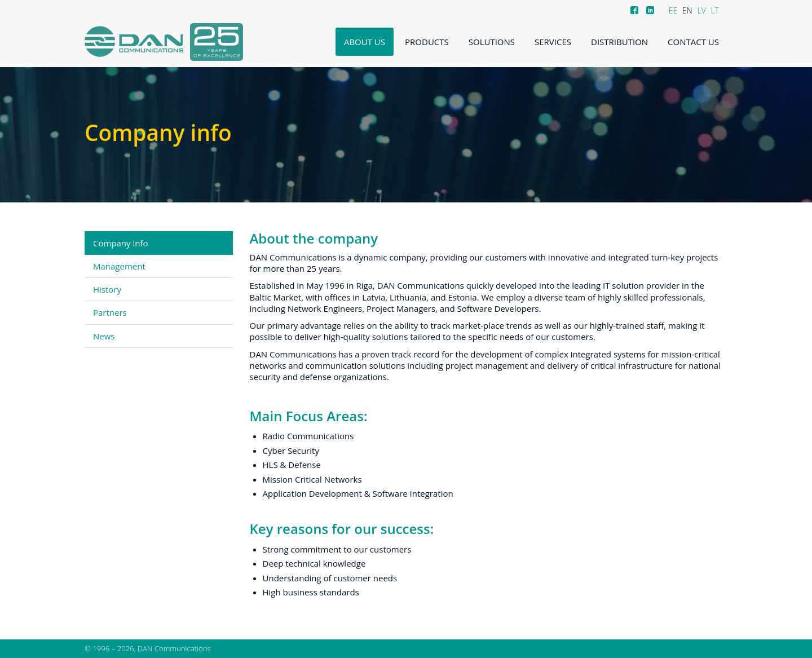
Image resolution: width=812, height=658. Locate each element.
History (107, 289)
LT (715, 10)
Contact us (693, 42)
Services (553, 42)
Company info (121, 243)
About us (365, 42)
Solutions (492, 42)
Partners (110, 312)
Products (427, 42)
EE (673, 10)
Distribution (619, 42)
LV (701, 10)
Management (119, 266)
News (104, 336)
